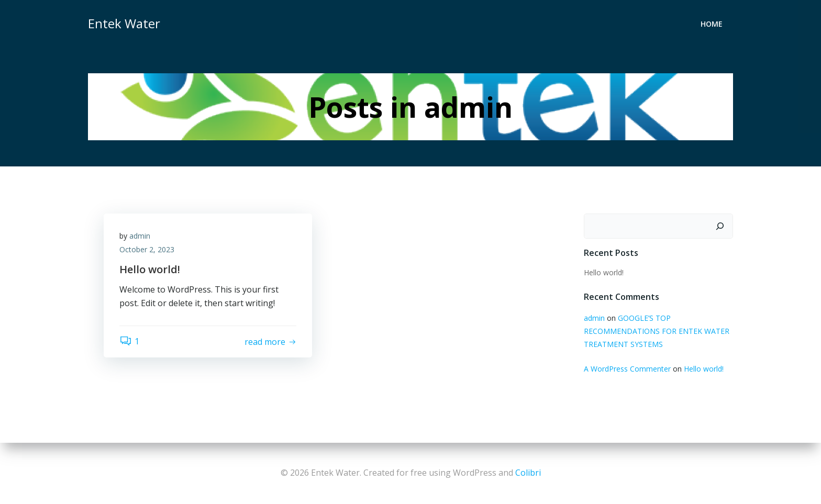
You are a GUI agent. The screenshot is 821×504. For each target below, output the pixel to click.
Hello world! (604, 272)
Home (712, 24)
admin (140, 236)
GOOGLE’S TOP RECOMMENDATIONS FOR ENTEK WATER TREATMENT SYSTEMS (657, 331)
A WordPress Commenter (627, 369)
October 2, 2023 (147, 249)
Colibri (528, 473)
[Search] (720, 226)
